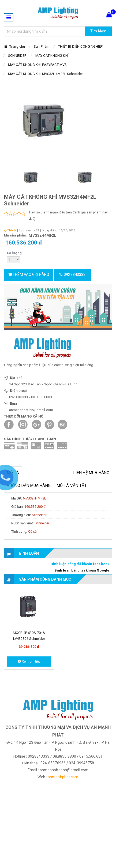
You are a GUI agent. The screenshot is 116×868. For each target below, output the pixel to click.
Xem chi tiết (29, 661)
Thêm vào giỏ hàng (29, 275)
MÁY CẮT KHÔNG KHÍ (52, 56)
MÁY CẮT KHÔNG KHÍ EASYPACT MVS (37, 65)
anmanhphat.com (63, 777)
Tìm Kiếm (98, 31)
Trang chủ (17, 46)
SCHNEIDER (17, 56)
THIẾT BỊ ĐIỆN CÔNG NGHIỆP (81, 46)
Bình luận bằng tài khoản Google (82, 570)
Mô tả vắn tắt (72, 486)
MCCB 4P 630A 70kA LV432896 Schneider (29, 636)
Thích (10, 230)
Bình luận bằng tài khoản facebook (80, 564)
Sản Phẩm (42, 46)
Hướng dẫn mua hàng (29, 486)
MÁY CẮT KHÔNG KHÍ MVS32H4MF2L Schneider (45, 74)
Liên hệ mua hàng (91, 473)
